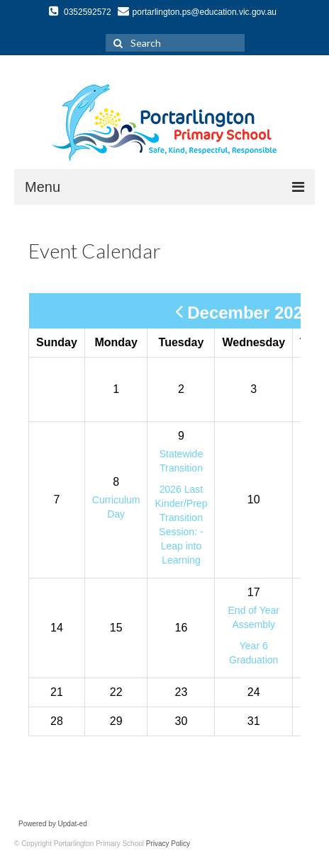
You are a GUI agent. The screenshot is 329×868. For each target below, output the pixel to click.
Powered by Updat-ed (53, 824)
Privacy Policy (168, 844)
